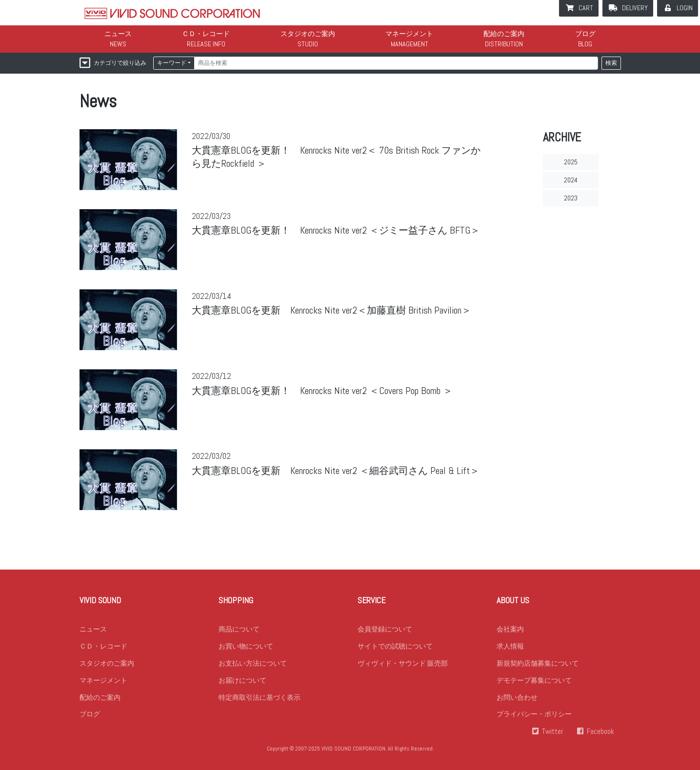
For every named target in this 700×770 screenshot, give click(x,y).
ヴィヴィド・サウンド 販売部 (403, 663)
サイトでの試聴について (395, 646)
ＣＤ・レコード (206, 34)
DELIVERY (635, 8)
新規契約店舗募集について (538, 663)
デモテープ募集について (534, 680)
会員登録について (385, 629)
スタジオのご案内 (308, 34)
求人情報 (510, 646)
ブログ (585, 34)
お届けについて (242, 680)
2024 (571, 180)
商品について (239, 629)
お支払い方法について (253, 663)
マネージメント (409, 34)
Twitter (553, 732)
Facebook (600, 732)
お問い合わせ (517, 697)
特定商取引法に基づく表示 (260, 697)
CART (586, 8)
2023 (571, 198)
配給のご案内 (504, 34)
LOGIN (685, 8)
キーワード (172, 63)
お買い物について (246, 646)
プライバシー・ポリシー (534, 714)
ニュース (118, 34)
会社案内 (510, 629)
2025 (571, 162)
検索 (611, 63)
